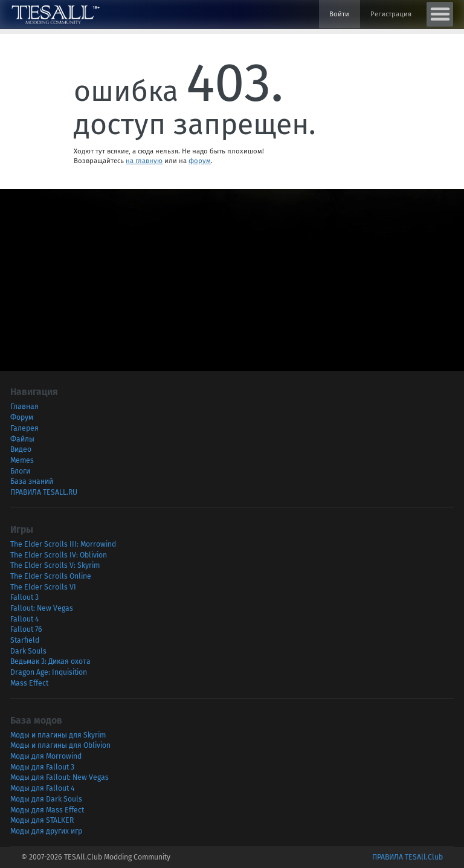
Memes (22, 460)
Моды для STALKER (42, 820)
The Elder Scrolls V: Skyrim (55, 565)
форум (200, 161)
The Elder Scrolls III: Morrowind (63, 544)
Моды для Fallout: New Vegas (60, 777)
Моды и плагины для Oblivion (60, 745)
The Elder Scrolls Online (51, 576)
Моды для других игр (46, 831)
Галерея (24, 428)
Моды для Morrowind (46, 756)
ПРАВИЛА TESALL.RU (44, 492)
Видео (21, 449)
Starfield (25, 640)
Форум (22, 417)
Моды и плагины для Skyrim (58, 735)
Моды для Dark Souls (46, 799)
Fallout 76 (26, 629)
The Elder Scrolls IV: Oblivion (59, 555)
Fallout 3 (24, 597)
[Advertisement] (232, 274)
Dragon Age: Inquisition (49, 672)
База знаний (32, 481)
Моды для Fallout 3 (42, 767)
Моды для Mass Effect (47, 810)
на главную (144, 161)
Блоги (20, 471)
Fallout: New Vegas (42, 608)
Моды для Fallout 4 (42, 788)
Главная (24, 407)
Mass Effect (29, 683)
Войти (339, 14)
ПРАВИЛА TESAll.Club (408, 857)
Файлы (22, 439)
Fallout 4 (24, 619)
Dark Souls (28, 651)
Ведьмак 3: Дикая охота (50, 661)
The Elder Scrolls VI (43, 587)
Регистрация (391, 14)
